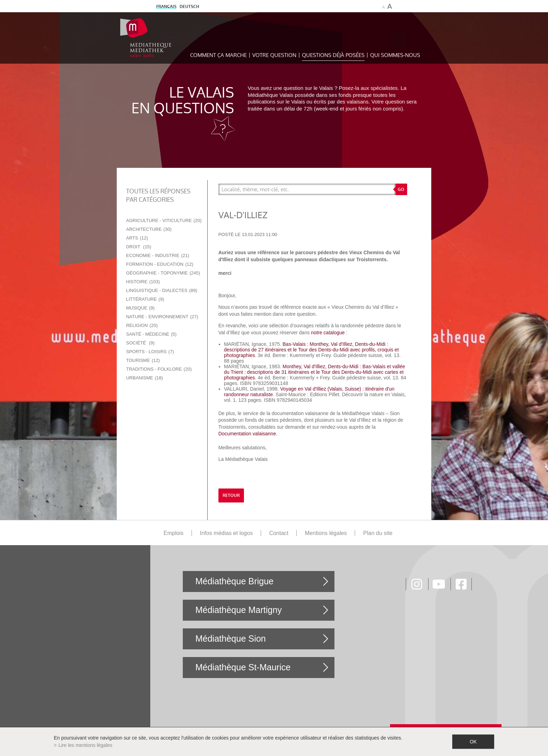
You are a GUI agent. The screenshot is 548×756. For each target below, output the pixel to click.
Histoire (143, 282)
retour (231, 495)
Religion (142, 325)
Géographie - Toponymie (163, 273)
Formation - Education (160, 264)
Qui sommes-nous (395, 55)
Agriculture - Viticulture (164, 220)
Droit (139, 247)
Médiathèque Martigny (239, 610)
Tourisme (143, 360)
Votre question (274, 55)
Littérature (145, 299)
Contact (279, 533)
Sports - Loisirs (150, 352)
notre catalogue (328, 333)
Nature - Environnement (162, 317)
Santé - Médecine (151, 334)
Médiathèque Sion (231, 639)
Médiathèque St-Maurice (243, 667)
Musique (140, 308)
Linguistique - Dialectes (162, 290)
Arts (137, 238)
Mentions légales (326, 533)
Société (140, 343)
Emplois (174, 533)
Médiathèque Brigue (235, 581)
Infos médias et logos (226, 533)
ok (473, 742)
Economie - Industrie (158, 255)
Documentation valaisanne (247, 434)
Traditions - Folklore (159, 369)
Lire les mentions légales (85, 745)
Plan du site (378, 533)
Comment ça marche (218, 55)
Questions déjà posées (333, 55)
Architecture (149, 229)
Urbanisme (145, 378)
